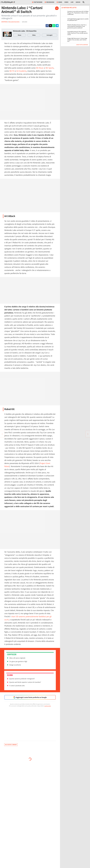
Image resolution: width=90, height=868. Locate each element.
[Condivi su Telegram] (57, 26)
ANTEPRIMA (4, 22)
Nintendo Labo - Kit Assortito (25, 31)
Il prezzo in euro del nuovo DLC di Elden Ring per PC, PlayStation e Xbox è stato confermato (78, 13)
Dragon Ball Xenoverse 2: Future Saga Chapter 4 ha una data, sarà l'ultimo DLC (77, 40)
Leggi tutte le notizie (82, 45)
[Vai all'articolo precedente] (88, 434)
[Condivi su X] (50, 26)
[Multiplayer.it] (8, 2)
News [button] (59, 2)
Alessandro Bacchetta (14, 22)
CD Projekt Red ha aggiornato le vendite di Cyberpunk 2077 (78, 20)
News (20, 35)
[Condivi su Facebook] (47, 26)
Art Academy (21, 71)
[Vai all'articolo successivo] (2, 434)
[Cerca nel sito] (84, 2)
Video (66, 2)
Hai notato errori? (11, 745)
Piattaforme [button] (37, 2)
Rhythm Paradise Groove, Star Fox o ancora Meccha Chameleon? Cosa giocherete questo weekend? (77, 26)
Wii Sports (50, 68)
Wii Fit (12, 71)
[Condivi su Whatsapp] (54, 26)
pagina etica (48, 706)
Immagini (49, 35)
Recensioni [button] (49, 2)
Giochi (78, 2)
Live (72, 2)
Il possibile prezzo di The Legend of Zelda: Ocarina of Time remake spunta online (77, 33)
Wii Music (40, 68)
